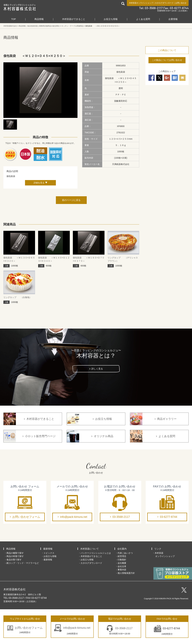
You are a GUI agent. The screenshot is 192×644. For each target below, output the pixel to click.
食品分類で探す (14, 560)
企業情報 (173, 19)
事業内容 (122, 570)
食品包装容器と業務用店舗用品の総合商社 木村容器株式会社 (20, 7)
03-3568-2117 (121, 517)
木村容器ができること (74, 19)
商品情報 (39, 19)
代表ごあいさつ (125, 553)
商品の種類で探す (15, 553)
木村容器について (90, 549)
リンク (158, 549)
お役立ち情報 (111, 19)
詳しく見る (97, 369)
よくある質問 (143, 19)
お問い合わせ (181, 3)
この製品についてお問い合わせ (167, 60)
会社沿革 (122, 566)
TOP (14, 19)
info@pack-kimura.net (74, 517)
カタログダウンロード (164, 3)
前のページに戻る (71, 200)
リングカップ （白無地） (17, 297)
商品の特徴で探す (15, 556)
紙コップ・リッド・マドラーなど (23, 563)
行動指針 (122, 560)
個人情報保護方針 (126, 573)
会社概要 (122, 563)
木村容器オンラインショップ (141, 3)
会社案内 (122, 549)
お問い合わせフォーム (26, 517)
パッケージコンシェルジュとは (96, 553)
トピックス (49, 553)
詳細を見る (39, 183)
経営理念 (122, 556)
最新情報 (48, 549)
